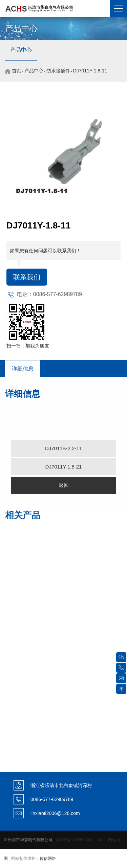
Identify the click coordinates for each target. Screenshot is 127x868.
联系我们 (27, 277)
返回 (64, 485)
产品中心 (21, 50)
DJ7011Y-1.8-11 (90, 71)
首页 (17, 71)
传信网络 (48, 858)
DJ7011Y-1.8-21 (64, 467)
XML (101, 840)
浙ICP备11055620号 (74, 840)
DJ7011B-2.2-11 (63, 448)
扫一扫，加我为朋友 (28, 346)
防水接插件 (58, 71)
